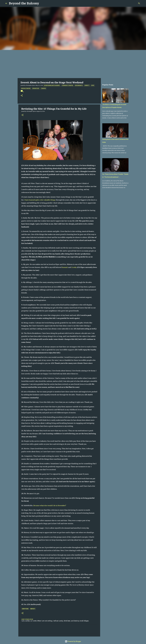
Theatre (43, 88)
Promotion (36, 88)
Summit (65, 267)
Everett (87, 85)
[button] (22, 96)
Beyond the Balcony (24, 3)
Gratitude (25, 609)
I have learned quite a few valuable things (40, 200)
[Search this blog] (131, 3)
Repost (33, 609)
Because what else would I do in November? (50, 506)
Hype (93, 85)
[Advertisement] (73, 64)
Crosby (74, 267)
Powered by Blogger (73, 641)
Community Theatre (67, 85)
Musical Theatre (26, 88)
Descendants (79, 85)
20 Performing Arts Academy (52, 85)
